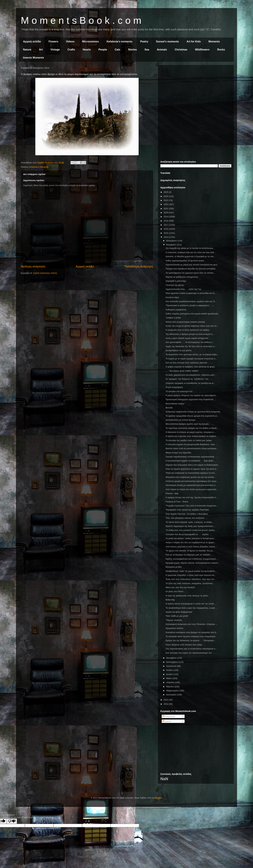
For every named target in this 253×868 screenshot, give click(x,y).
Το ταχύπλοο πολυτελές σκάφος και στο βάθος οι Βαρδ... (192, 428)
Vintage (55, 50)
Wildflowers (202, 50)
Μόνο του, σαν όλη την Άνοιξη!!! (180, 587)
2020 (166, 213)
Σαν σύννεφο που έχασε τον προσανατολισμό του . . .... (191, 653)
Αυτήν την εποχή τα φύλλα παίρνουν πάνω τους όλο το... (192, 326)
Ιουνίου (170, 674)
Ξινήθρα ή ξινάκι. (173, 318)
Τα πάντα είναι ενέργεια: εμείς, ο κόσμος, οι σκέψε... (190, 522)
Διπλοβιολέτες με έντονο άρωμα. (181, 420)
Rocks (221, 50)
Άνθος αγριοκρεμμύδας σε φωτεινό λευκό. (185, 261)
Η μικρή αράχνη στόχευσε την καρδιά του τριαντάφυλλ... (191, 395)
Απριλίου (171, 682)
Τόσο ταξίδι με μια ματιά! (177, 616)
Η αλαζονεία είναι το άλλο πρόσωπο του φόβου (187, 330)
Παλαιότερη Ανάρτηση (139, 266)
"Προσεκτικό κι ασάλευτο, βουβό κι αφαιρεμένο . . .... (190, 305)
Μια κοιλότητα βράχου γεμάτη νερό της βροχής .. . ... (190, 424)
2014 (166, 237)
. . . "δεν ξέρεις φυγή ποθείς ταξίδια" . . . (184, 371)
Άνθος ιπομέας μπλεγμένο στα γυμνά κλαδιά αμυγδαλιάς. (192, 314)
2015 (166, 233)
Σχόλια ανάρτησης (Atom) (45, 273)
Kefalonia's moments (119, 42)
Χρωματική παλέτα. (175, 628)
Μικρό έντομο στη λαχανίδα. (179, 453)
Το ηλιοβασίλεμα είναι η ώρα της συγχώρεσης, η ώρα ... (191, 608)
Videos (70, 42)
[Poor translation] (12, 821)
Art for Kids (194, 42)
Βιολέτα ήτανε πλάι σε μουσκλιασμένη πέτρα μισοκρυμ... (192, 448)
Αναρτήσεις (169, 716)
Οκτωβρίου (172, 658)
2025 (166, 192)
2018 (166, 221)
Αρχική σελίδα (32, 42)
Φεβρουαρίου (173, 691)
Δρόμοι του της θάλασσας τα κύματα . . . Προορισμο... (190, 640)
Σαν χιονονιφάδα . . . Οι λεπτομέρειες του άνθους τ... (190, 342)
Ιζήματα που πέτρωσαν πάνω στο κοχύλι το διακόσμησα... (192, 465)
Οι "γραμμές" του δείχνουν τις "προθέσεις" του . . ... (189, 379)
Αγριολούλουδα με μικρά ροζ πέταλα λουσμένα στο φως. (192, 265)
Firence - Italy (172, 493)
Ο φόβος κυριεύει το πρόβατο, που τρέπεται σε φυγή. (190, 367)
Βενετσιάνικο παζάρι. (175, 404)
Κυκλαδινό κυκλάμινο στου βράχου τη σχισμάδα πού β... (192, 632)
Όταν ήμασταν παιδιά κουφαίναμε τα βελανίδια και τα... (191, 293)
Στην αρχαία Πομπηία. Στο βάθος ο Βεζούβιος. (187, 514)
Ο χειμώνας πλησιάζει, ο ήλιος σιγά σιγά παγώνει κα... (191, 575)
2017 (166, 225)
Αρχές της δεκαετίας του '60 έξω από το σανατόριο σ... (191, 346)
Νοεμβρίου (172, 245)
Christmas (181, 50)
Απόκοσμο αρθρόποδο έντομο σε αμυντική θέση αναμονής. (193, 412)
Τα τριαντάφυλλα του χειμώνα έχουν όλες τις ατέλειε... (190, 273)
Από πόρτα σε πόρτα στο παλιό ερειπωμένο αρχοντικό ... (192, 489)
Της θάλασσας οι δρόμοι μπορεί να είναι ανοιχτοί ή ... (190, 334)
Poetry (144, 42)
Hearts (87, 50)
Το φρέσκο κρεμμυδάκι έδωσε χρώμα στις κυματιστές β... (192, 416)
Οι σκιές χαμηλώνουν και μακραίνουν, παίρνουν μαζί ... (191, 375)
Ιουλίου (170, 670)
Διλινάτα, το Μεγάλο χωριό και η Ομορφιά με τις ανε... (190, 256)
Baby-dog (170, 600)
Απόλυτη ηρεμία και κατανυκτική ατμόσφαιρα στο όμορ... (192, 481)
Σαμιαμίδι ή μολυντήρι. (176, 281)
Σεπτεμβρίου (172, 662)
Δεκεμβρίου (172, 241)
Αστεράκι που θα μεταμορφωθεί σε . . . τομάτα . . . (189, 534)
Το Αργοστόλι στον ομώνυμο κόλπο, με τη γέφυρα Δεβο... (192, 354)
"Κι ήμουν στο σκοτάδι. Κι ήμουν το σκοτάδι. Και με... (190, 551)
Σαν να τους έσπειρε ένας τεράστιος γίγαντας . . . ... (189, 363)
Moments (214, 42)
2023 (166, 200)
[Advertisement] (196, 90)
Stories (132, 50)
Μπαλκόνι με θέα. (174, 567)
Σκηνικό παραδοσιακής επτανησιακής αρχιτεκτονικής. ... (191, 457)
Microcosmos (90, 42)
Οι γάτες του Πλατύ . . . (176, 591)
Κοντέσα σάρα (172, 297)
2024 (166, 196)
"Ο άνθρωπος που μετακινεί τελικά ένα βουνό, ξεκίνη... (191, 530)
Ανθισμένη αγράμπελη (176, 310)
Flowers (53, 42)
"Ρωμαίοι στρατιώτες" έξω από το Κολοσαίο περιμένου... (192, 506)
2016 (166, 229)
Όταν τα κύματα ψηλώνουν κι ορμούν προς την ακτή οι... (192, 469)
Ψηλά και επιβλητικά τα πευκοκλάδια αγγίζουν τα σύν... (191, 473)
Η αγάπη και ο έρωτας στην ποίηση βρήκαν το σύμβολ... (192, 436)
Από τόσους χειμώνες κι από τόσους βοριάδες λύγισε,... (191, 547)
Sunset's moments (167, 42)
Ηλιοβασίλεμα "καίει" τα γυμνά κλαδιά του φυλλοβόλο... (191, 571)
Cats (118, 50)
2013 (166, 700)
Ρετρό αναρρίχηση (174, 387)
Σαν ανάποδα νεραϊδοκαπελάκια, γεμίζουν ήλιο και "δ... (191, 301)
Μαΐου (169, 678)
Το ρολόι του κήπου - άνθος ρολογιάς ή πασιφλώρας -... (191, 538)
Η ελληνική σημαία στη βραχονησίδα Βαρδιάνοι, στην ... (191, 444)
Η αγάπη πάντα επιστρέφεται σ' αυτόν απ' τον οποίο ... (191, 604)
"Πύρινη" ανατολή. (174, 620)
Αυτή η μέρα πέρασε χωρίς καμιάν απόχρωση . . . (189, 338)
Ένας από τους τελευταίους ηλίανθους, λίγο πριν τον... (191, 579)
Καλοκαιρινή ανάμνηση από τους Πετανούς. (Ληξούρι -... (192, 624)
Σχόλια (167, 721)
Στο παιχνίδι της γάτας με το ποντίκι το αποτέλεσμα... (190, 248)
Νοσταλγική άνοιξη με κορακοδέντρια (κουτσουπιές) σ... (191, 485)
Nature (27, 50)
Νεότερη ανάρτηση (33, 266)
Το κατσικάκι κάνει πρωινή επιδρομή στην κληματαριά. (191, 636)
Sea (147, 50)
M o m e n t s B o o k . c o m (81, 20)
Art (41, 50)
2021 (166, 209)
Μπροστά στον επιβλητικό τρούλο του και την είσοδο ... (191, 477)
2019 (166, 217)
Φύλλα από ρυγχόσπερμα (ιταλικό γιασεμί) (185, 322)
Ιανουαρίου (172, 695)
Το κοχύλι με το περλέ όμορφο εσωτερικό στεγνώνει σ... (191, 359)
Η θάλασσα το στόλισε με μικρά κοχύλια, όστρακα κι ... (191, 432)
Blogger (158, 798)
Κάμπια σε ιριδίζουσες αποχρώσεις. (182, 277)
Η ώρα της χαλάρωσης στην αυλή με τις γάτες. (187, 596)
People (103, 50)
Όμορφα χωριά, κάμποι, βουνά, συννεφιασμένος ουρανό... (193, 563)
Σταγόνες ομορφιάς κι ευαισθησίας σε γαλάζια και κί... (190, 383)
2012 (166, 704)
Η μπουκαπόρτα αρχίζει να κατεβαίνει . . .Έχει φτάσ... (190, 461)
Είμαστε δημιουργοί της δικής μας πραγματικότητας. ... (191, 526)
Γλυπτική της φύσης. (175, 285)
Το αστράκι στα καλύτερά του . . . (181, 391)
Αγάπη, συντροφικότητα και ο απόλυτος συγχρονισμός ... (192, 559)
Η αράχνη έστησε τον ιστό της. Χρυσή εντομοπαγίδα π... (192, 497)
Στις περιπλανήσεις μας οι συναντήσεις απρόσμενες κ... (191, 649)
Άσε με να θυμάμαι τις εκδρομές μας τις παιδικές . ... (190, 555)
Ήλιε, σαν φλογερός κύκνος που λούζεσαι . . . (187, 518)
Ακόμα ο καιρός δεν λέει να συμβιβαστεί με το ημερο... (191, 542)
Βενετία (169, 408)
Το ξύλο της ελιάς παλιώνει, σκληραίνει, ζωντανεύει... (190, 583)
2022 (166, 204)
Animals (162, 50)
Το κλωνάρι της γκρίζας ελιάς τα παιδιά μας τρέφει (189, 440)
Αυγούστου (172, 666)
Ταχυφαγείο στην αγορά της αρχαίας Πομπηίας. (187, 510)
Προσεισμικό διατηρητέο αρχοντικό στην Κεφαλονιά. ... (191, 399)
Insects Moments (34, 58)
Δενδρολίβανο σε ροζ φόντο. (179, 350)
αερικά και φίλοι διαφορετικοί (179, 612)
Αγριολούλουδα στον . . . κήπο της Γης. (184, 289)
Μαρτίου (170, 687)
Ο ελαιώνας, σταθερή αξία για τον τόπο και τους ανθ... (190, 252)
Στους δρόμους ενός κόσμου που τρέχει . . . (186, 645)
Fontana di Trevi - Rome (177, 502)
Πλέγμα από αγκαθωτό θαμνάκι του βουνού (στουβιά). (191, 269)
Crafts (71, 50)
